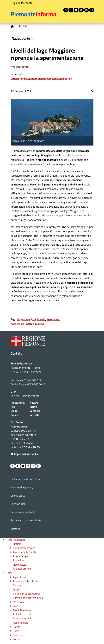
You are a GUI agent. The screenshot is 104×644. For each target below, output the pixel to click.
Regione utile (21, 623)
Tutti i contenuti (16, 540)
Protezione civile (23, 618)
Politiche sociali (22, 614)
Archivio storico (22, 569)
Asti (13, 407)
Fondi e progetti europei (27, 594)
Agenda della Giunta (25, 552)
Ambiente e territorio (25, 581)
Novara (34, 403)
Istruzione (19, 602)
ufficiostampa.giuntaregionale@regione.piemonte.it (41, 79)
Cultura (17, 585)
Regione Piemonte (22, 3)
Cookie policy (18, 496)
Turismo (18, 639)
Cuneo (14, 415)
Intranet (15, 529)
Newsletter (20, 565)
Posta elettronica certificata (26, 520)
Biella (14, 411)
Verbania (35, 411)
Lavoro (17, 606)
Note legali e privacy (22, 487)
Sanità (17, 627)
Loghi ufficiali (18, 504)
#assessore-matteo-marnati (28, 324)
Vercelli (34, 415)
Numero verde (19, 427)
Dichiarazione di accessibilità (26, 479)
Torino (33, 407)
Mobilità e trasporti (24, 610)
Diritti (16, 590)
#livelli (41, 319)
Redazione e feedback (23, 512)
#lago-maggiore (26, 319)
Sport (16, 631)
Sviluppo (18, 635)
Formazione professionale (28, 598)
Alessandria (18, 403)
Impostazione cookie (25, 454)
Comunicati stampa (24, 548)
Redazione (19, 560)
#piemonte (53, 319)
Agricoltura (19, 577)
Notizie (17, 544)
